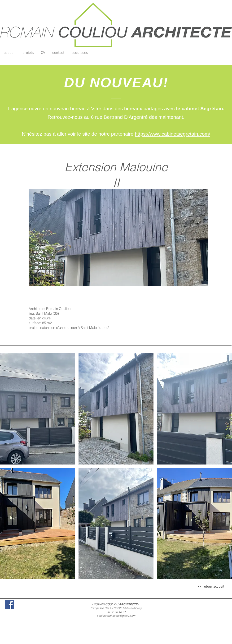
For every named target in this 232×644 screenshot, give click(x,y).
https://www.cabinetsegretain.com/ (173, 134)
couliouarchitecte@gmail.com (116, 616)
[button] (28, 53)
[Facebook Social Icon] (10, 604)
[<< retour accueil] (211, 587)
